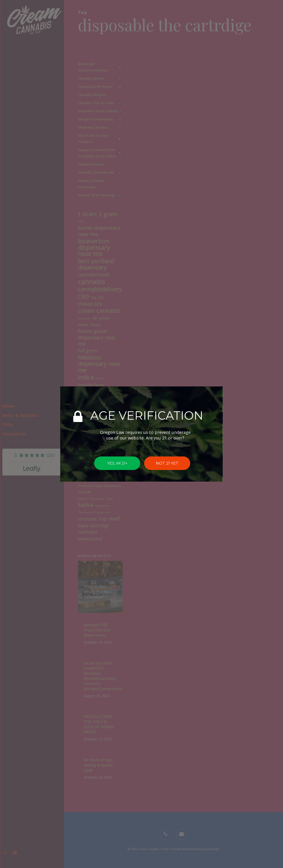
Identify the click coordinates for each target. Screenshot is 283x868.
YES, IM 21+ (117, 463)
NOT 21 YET (167, 463)
